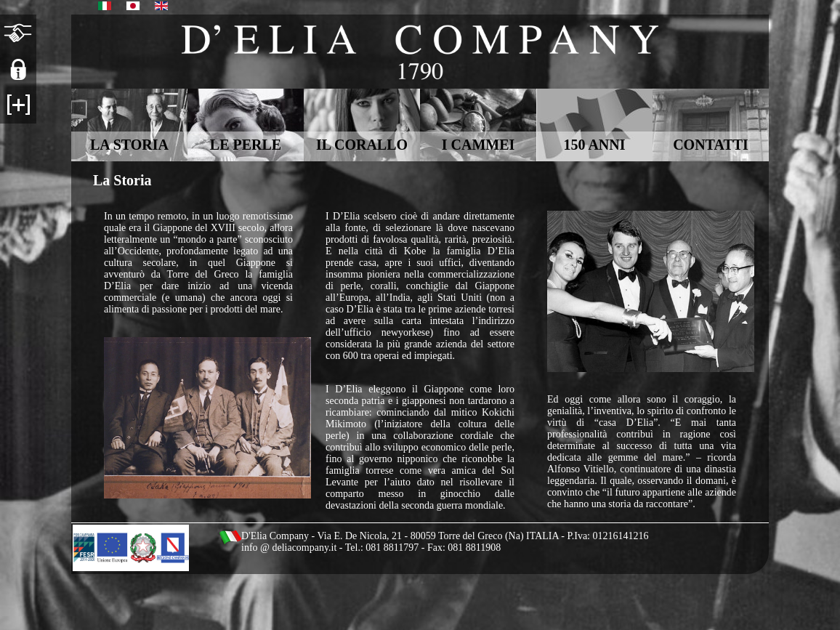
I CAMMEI (478, 145)
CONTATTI (711, 145)
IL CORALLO (362, 145)
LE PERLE (246, 145)
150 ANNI (594, 145)
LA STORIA (129, 145)
